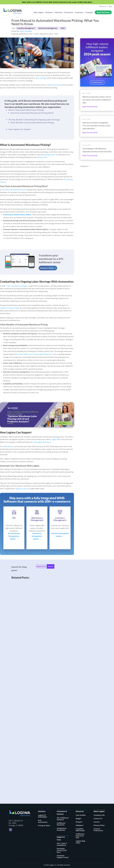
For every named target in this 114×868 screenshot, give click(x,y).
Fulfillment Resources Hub (80, 836)
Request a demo (22, 489)
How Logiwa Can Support (20, 129)
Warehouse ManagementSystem (37, 536)
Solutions (49, 12)
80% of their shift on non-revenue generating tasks (33, 354)
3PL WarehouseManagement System (14, 536)
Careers (97, 822)
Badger (79, 818)
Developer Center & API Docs (62, 850)
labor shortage (41, 78)
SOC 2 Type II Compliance (62, 844)
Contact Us (98, 818)
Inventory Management (26, 28)
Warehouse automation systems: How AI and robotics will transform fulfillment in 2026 (97, 100)
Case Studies (81, 815)
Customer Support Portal (63, 856)
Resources (103, 6)
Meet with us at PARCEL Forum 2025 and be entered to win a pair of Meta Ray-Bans (57, 2)
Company (89, 12)
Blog (110, 6)
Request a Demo (47, 268)
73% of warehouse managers (17, 286)
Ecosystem (69, 12)
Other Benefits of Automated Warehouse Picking (32, 123)
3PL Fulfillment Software (63, 819)
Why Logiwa (39, 12)
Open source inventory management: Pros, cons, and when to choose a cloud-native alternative (96, 126)
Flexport (79, 822)
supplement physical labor (10, 308)
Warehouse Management (48, 28)
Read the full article (90, 107)
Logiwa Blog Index (80, 842)
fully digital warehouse (42, 442)
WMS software (9, 446)
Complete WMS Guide (80, 830)
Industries (59, 12)
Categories (84, 166)
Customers (79, 12)
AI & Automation (43, 821)
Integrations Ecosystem (62, 829)
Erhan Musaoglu (26, 31)
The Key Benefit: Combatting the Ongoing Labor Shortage (34, 120)
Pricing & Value (44, 826)
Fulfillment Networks (61, 824)
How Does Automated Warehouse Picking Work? (32, 113)
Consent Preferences (98, 830)
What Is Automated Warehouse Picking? (26, 110)
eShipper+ (80, 825)
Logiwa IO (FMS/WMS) (42, 816)
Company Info (99, 815)
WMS (63, 28)
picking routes (42, 157)
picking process (50, 155)
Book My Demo (103, 12)
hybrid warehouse (54, 85)
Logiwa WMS (56, 439)
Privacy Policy (99, 825)
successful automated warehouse (14, 190)
